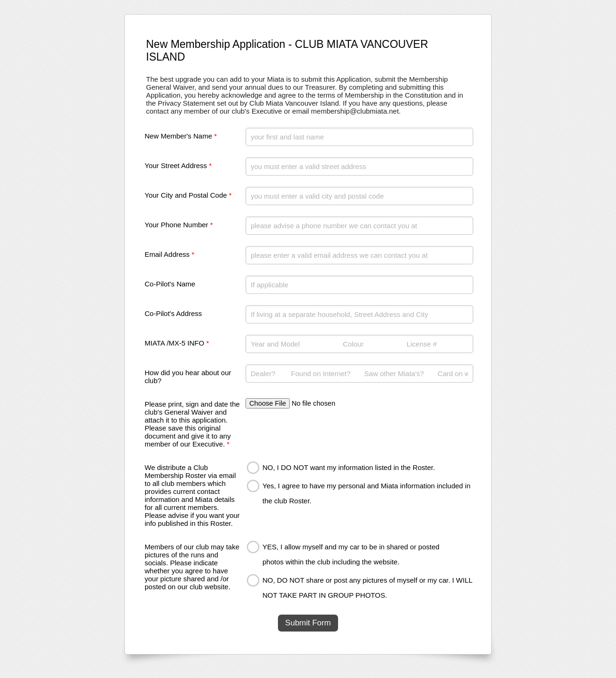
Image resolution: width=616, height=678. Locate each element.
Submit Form (308, 623)
